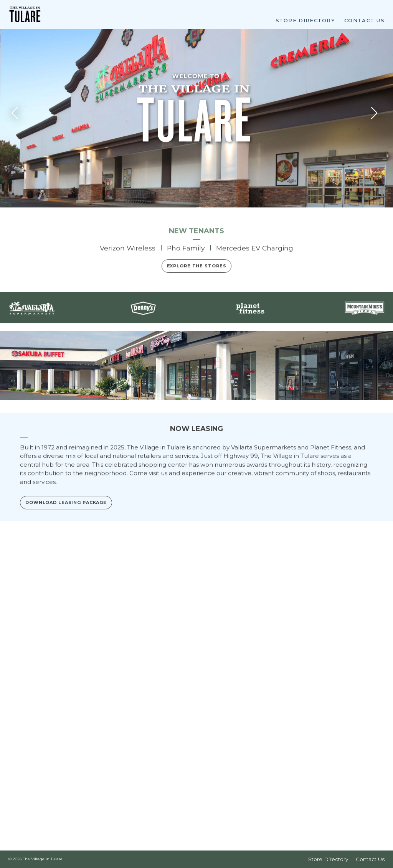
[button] (376, 199)
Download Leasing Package (66, 762)
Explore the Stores (197, 353)
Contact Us (364, 20)
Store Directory (305, 20)
